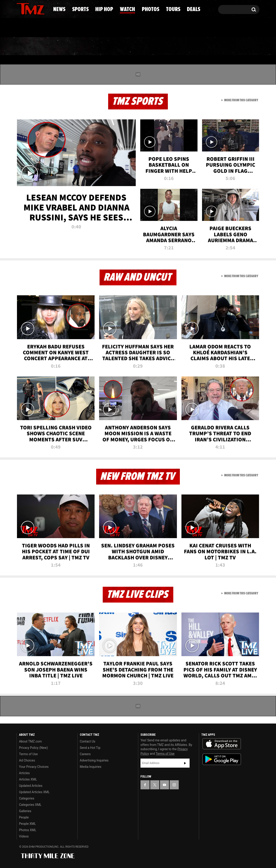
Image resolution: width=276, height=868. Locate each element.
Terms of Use (28, 754)
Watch (136, 46)
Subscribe (185, 763)
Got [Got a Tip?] (31, 28)
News (27, 46)
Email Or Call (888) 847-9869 (69, 28)
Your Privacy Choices (34, 767)
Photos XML (28, 830)
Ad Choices (27, 760)
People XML (27, 824)
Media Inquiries (91, 767)
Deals (241, 46)
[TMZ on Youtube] (35, 8)
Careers (85, 754)
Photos (172, 46)
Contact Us (88, 741)
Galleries (25, 811)
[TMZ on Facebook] (20, 8)
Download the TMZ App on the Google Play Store (222, 759)
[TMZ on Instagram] (43, 8)
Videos (24, 836)
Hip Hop (99, 46)
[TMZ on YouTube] (164, 785)
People (24, 817)
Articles (24, 773)
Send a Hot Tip (90, 748)
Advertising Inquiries (94, 760)
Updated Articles (31, 786)
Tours (208, 46)
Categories (27, 798)
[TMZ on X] (27, 8)
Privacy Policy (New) (33, 748)
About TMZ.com (30, 741)
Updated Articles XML (34, 792)
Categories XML (30, 805)
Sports (61, 46)
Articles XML (28, 779)
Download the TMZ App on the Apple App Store (222, 744)
